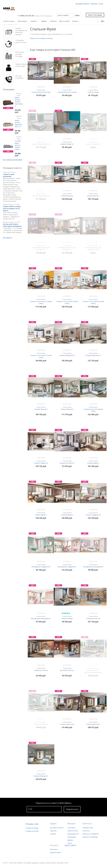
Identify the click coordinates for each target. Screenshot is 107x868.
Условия (53, 834)
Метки (70, 843)
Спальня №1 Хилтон (41, 669)
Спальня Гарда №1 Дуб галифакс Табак (93, 248)
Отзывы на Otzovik (32, 831)
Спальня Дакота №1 (93, 723)
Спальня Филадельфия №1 (41, 195)
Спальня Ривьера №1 (41, 775)
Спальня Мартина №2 (67, 354)
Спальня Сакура (93, 91)
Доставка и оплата (82, 4)
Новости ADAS (73, 831)
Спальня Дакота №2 (67, 723)
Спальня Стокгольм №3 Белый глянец (67, 301)
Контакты (94, 4)
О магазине (71, 828)
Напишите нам (88, 828)
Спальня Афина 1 (41, 514)
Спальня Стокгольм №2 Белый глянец (93, 301)
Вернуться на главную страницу (41, 38)
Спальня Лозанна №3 (93, 143)
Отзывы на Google (32, 828)
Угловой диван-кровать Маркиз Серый (19, 143)
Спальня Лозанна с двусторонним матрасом (93, 670)
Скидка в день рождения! (9, 175)
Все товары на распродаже (13, 160)
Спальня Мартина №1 (93, 354)
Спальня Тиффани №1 (93, 514)
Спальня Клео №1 (93, 195)
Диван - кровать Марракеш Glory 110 (19, 121)
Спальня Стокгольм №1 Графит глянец (41, 301)
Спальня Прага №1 (67, 408)
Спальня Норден (67, 617)
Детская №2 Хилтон (67, 669)
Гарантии (53, 831)
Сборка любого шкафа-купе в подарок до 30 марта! (12, 208)
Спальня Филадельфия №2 (41, 143)
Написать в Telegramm (91, 834)
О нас (101, 4)
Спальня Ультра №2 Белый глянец (93, 409)
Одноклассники (55, 852)
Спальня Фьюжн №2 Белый (41, 91)
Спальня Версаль (67, 195)
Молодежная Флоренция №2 (93, 566)
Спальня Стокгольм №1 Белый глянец (41, 355)
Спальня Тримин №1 (41, 462)
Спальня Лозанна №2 (41, 723)
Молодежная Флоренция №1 (41, 617)
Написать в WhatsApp (90, 837)
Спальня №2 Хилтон (93, 617)
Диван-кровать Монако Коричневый (19, 100)
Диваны (70, 840)
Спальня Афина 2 (93, 462)
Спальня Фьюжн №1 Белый (67, 91)
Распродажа (72, 837)
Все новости (7, 238)
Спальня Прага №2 (41, 408)
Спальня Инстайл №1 (67, 462)
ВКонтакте (54, 849)
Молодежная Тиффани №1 (67, 566)
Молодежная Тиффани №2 (41, 566)
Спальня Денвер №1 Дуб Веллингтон (67, 248)
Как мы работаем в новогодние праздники (12, 225)
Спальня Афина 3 (67, 514)
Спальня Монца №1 (67, 143)
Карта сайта (70, 845)
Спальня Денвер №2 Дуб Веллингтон (41, 248)
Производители (73, 834)
